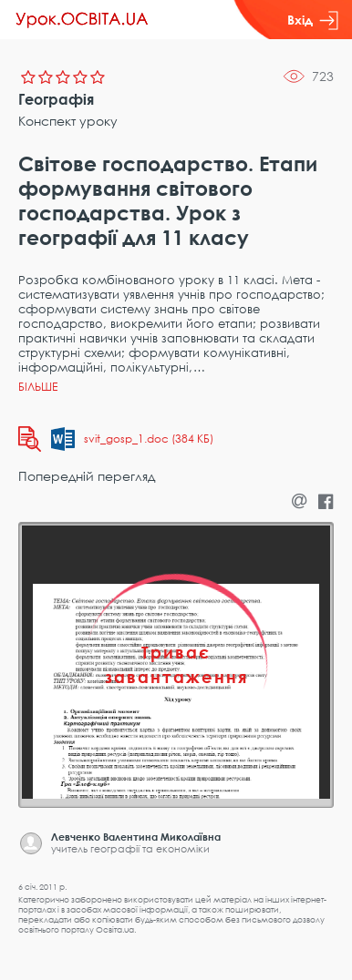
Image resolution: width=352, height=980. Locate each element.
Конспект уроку (68, 121)
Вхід (313, 20)
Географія (56, 99)
